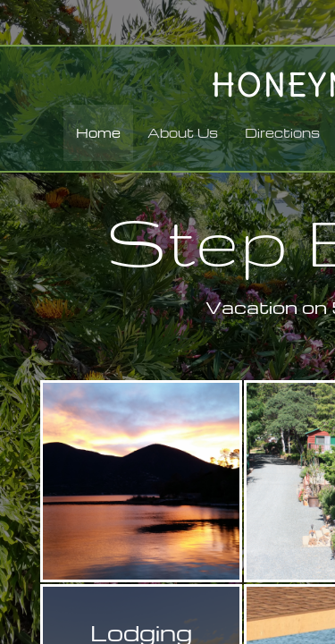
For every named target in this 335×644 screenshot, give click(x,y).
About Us (183, 132)
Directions (282, 132)
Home (98, 132)
